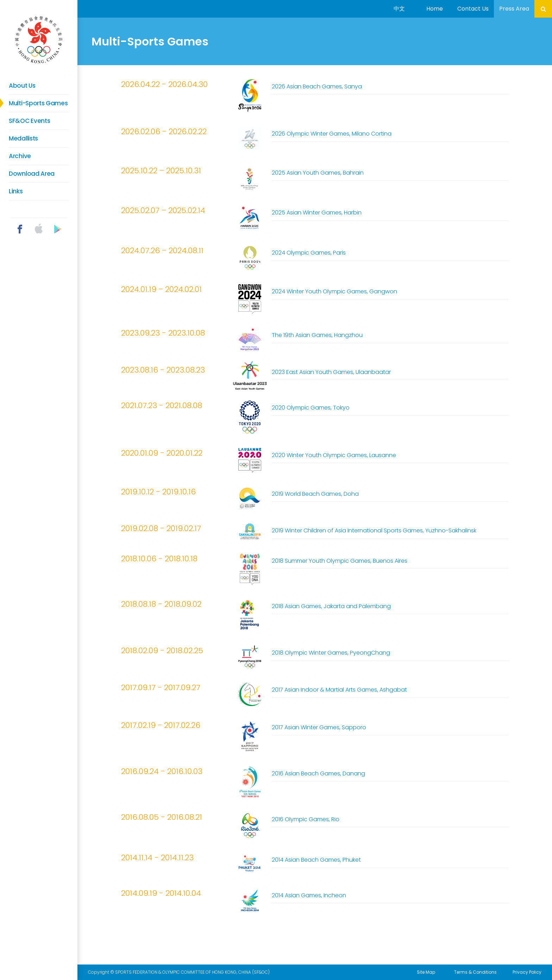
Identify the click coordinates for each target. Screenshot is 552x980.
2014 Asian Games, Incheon (309, 895)
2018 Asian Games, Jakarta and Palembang (331, 606)
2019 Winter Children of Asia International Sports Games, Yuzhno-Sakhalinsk (374, 530)
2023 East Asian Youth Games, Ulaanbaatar (331, 372)
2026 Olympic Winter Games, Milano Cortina (332, 134)
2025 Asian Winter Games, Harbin (317, 213)
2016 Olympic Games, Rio (306, 819)
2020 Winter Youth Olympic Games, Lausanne (334, 455)
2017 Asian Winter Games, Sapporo (319, 727)
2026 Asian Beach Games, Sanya (317, 86)
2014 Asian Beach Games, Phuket (316, 860)
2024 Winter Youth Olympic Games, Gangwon (334, 291)
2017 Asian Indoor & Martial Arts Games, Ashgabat (339, 690)
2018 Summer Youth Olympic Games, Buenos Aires (340, 561)
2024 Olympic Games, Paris (309, 253)
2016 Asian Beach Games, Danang (318, 773)
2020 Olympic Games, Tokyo (311, 408)
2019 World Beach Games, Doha (315, 494)
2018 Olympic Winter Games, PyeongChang (331, 653)
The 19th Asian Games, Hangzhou (317, 335)
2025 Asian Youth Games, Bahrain (318, 173)
